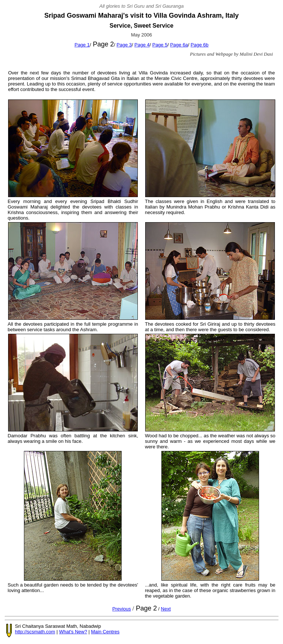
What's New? (73, 632)
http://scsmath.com (35, 632)
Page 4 (142, 45)
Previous (122, 609)
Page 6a (179, 45)
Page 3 (124, 45)
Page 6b (199, 45)
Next (166, 609)
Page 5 (160, 45)
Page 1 (82, 45)
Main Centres (105, 632)
